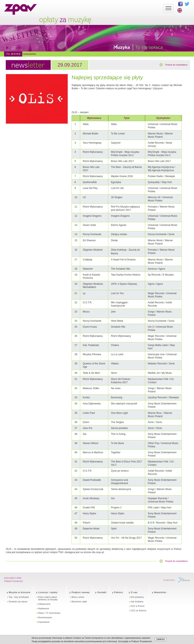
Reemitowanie (45, 618)
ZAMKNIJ (161, 639)
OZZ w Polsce (138, 606)
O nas (134, 592)
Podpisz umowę (81, 592)
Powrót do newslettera (176, 65)
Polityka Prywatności (13, 581)
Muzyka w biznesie (20, 592)
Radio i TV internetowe (49, 613)
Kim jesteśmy (137, 597)
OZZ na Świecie (139, 611)
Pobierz (119, 592)
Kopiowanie (44, 622)
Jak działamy (137, 602)
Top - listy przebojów (19, 597)
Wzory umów (78, 597)
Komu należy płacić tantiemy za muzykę (48, 598)
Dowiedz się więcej (18, 602)
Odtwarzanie (44, 604)
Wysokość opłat (79, 602)
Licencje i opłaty (48, 592)
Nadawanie (44, 609)
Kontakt (102, 592)
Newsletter (30, 54)
